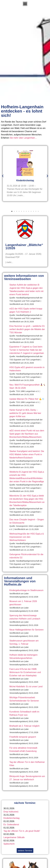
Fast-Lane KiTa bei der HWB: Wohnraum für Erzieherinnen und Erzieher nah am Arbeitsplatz (25, 672)
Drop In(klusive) (11, 812)
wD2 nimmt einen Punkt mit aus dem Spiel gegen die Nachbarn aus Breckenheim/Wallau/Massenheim (27, 434)
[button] (3, 176)
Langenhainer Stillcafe (14, 837)
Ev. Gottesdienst (11, 825)
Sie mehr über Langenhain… (23, 138)
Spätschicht (9, 844)
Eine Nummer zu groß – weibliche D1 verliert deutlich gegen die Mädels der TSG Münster (27, 329)
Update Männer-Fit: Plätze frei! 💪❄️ (27, 399)
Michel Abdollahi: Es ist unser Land (26, 687)
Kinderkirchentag (11, 818)
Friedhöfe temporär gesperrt (23, 737)
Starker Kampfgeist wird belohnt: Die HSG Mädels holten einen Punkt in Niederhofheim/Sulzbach (27, 454)
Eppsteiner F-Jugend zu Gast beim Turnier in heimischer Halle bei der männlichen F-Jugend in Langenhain (27, 350)
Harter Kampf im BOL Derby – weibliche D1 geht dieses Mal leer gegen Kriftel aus (25, 413)
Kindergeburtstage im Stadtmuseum (26, 590)
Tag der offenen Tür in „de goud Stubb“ (22, 831)
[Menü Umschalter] (25, 4)
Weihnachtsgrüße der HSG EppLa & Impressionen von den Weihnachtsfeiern (27, 537)
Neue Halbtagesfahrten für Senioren (27, 630)
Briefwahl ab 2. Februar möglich (25, 726)
